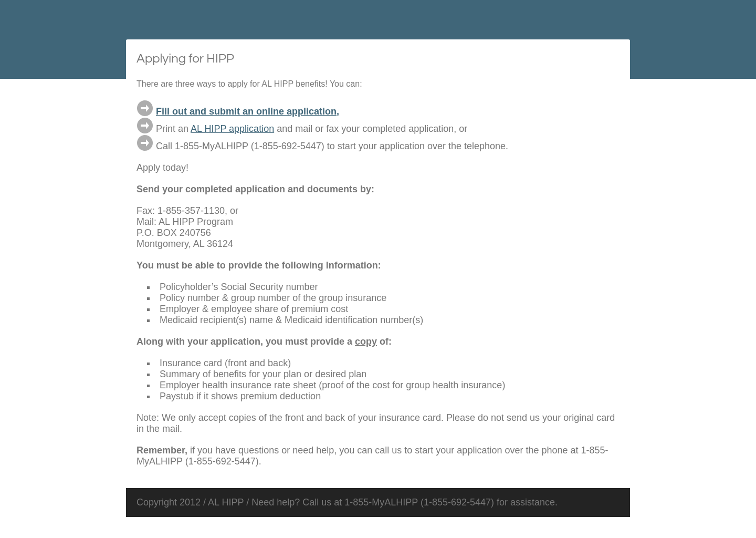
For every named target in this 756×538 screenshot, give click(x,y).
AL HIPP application (232, 129)
